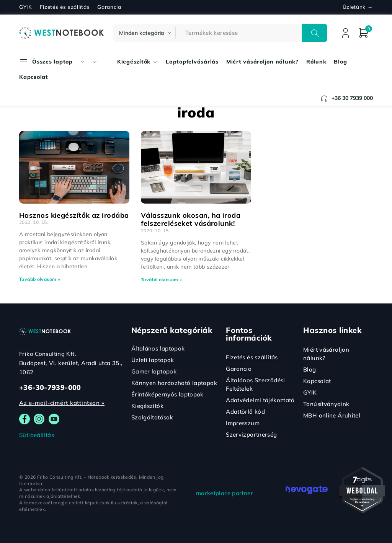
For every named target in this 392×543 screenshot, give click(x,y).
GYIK (26, 7)
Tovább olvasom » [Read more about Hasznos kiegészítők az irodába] (40, 279)
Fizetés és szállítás (65, 7)
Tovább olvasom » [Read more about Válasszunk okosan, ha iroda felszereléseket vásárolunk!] (161, 280)
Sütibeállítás (37, 435)
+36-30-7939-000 (50, 387)
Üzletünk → (358, 7)
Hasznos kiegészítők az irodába (74, 215)
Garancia (109, 7)
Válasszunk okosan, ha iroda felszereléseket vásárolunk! (191, 219)
